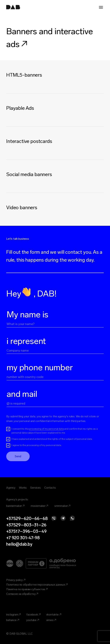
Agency (11, 488)
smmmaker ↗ (62, 506)
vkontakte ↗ (54, 615)
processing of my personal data (46, 429)
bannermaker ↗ (15, 506)
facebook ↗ (33, 615)
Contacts (50, 488)
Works (23, 488)
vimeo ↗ (51, 620)
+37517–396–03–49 (26, 531)
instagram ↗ (14, 615)
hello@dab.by (19, 544)
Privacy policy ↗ (16, 580)
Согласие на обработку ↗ (22, 594)
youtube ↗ (33, 620)
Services (35, 488)
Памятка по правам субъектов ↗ (27, 589)
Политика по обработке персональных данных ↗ (37, 585)
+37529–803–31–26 (26, 525)
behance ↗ (13, 620)
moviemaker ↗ (40, 506)
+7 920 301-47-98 (23, 538)
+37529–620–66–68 (27, 518)
